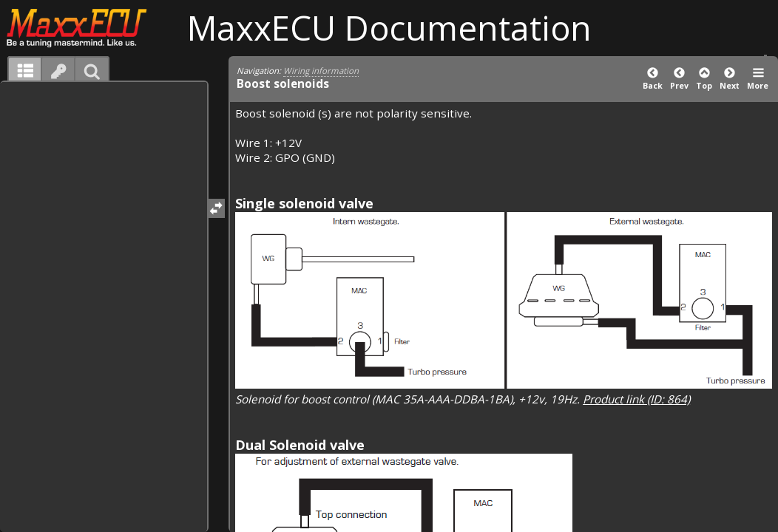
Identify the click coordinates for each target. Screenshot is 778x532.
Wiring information (321, 71)
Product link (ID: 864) (636, 399)
